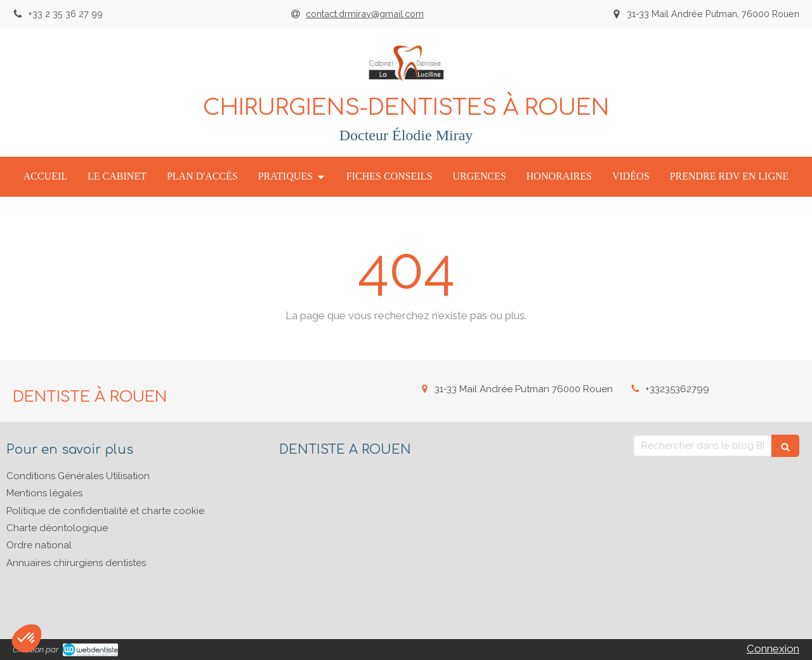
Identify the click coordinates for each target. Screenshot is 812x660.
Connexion (773, 649)
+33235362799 (677, 389)
